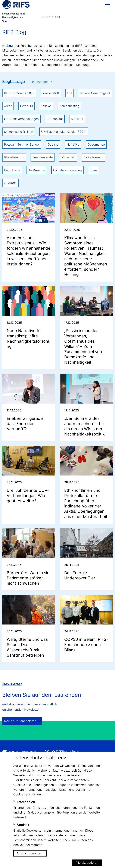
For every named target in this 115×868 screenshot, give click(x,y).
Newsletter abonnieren (20, 721)
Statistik (23, 825)
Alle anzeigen (39, 82)
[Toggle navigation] (108, 4)
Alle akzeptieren (87, 863)
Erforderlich (26, 802)
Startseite (46, 17)
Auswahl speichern (30, 853)
